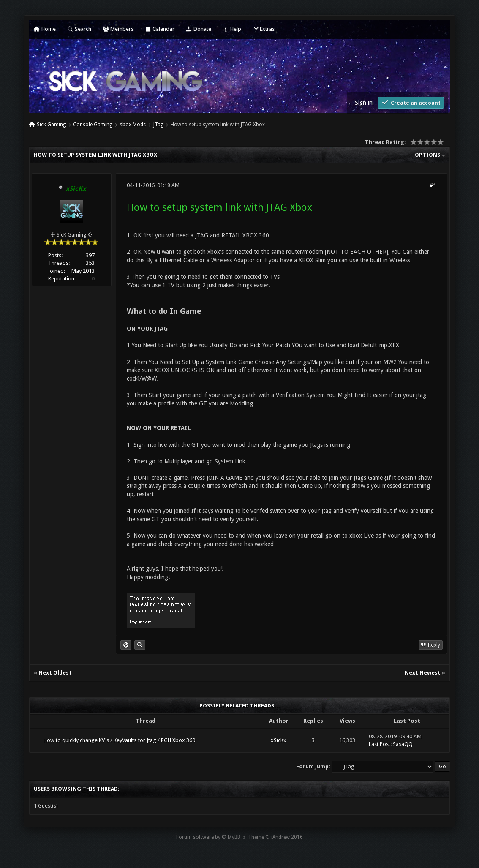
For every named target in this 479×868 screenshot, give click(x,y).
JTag (158, 125)
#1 (433, 185)
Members (118, 29)
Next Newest (423, 673)
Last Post (380, 744)
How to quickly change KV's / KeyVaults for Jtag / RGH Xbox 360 (119, 740)
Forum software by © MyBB (208, 837)
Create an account (411, 102)
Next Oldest (55, 673)
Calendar (160, 29)
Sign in (364, 103)
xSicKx (279, 740)
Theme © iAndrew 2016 (275, 837)
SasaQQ (403, 744)
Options (430, 155)
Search (79, 29)
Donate (199, 29)
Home (45, 29)
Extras (264, 29)
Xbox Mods (133, 125)
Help (232, 29)
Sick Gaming (51, 125)
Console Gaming (93, 125)
